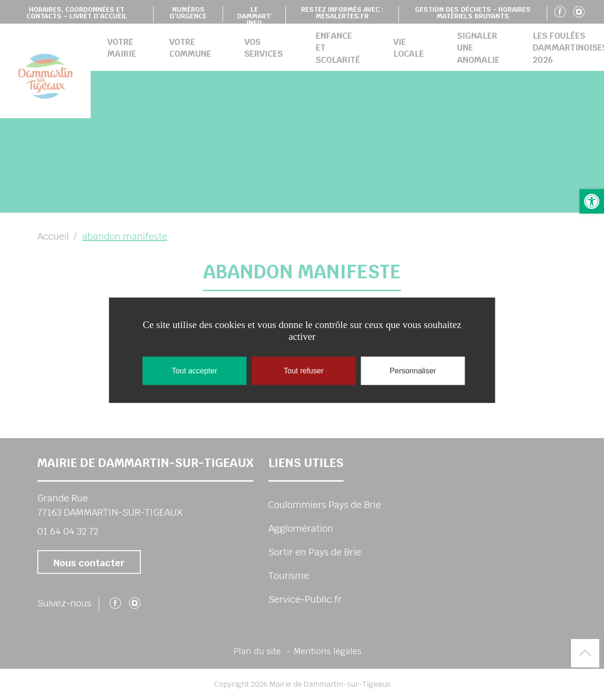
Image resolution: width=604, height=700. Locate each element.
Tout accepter (194, 370)
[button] (592, 201)
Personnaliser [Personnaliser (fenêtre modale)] (413, 370)
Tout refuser (303, 370)
